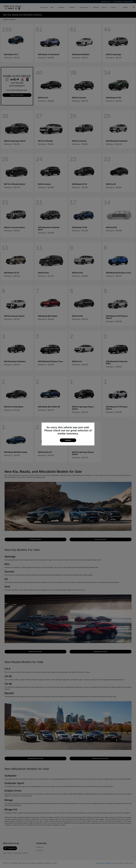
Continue (68, 440)
